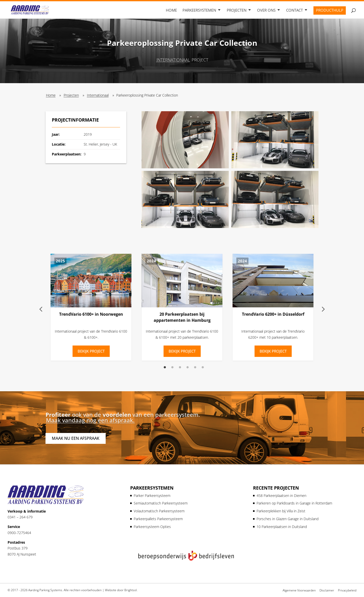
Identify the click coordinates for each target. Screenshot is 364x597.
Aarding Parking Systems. (46, 590)
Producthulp (330, 10)
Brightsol (131, 590)
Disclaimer (327, 590)
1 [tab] (165, 368)
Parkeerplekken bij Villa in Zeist (281, 511)
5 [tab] (195, 368)
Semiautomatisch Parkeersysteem (161, 503)
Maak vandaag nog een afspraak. (90, 420)
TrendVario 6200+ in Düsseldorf (273, 314)
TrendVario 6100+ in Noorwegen (91, 314)
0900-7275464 (19, 533)
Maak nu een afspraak (76, 438)
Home (171, 10)
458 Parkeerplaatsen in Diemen (281, 496)
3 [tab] (180, 368)
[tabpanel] (91, 308)
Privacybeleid (347, 590)
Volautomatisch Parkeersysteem (159, 511)
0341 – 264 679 (20, 517)
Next (323, 308)
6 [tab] (203, 368)
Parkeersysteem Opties (152, 527)
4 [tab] (188, 368)
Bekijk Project (91, 351)
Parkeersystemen (199, 10)
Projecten (237, 10)
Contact (294, 10)
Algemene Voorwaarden (299, 590)
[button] (185, 140)
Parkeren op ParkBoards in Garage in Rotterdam (294, 503)
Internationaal (173, 60)
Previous (41, 308)
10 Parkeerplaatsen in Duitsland (282, 527)
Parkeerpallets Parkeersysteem (158, 519)
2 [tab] (172, 368)
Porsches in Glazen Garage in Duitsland (288, 519)
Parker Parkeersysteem (152, 496)
